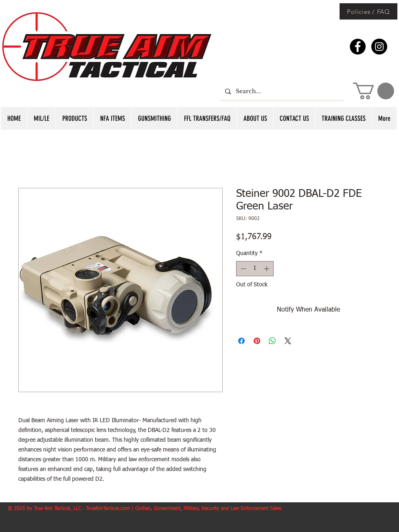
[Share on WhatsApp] (272, 341)
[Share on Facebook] (241, 341)
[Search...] (282, 91)
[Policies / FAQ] (368, 11)
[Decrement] (242, 269)
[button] (374, 91)
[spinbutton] (255, 269)
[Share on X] (288, 341)
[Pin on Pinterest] (257, 341)
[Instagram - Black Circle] (379, 47)
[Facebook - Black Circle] (358, 47)
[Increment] (267, 269)
